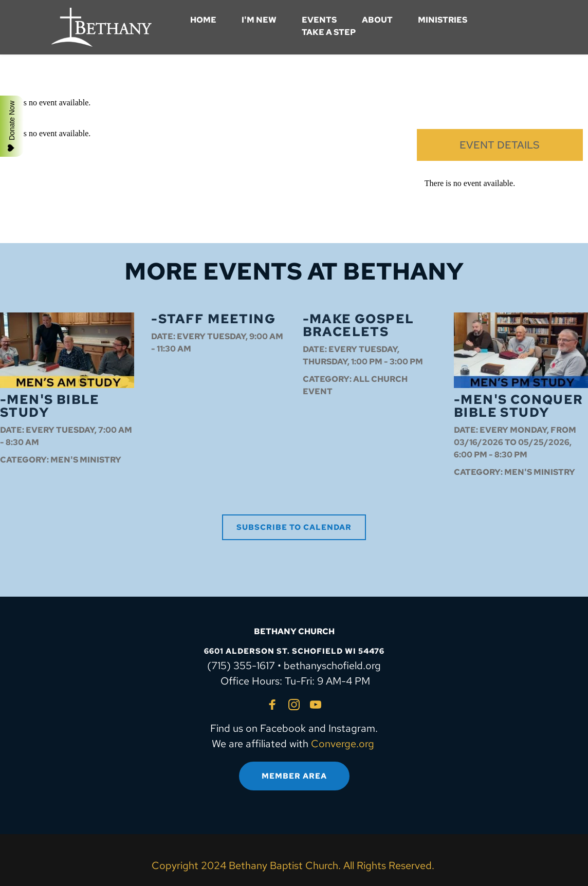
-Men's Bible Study (50, 406)
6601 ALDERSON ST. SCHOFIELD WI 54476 (294, 651)
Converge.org (343, 744)
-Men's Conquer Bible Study (519, 406)
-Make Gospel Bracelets (359, 325)
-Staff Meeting (213, 319)
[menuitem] (203, 20)
